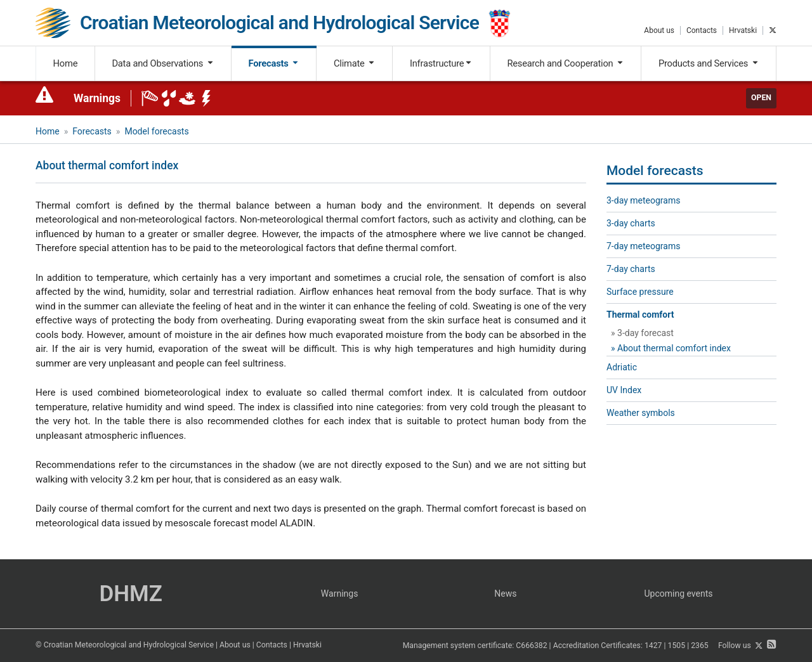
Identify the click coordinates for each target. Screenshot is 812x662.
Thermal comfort (640, 315)
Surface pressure (640, 292)
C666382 (531, 646)
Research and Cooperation (565, 63)
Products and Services (709, 63)
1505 (677, 646)
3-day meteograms (643, 200)
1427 (653, 646)
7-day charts (631, 269)
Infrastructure (441, 63)
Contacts (702, 30)
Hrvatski (743, 30)
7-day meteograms (643, 246)
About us (659, 30)
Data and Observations (163, 63)
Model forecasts (156, 131)
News (505, 594)
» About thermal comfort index (671, 348)
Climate (355, 63)
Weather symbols (641, 413)
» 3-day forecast (642, 333)
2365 (700, 646)
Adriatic (622, 367)
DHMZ (130, 594)
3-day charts (631, 223)
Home (66, 63)
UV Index (624, 390)
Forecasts (274, 63)
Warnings (97, 98)
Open (761, 98)
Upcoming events (679, 594)
